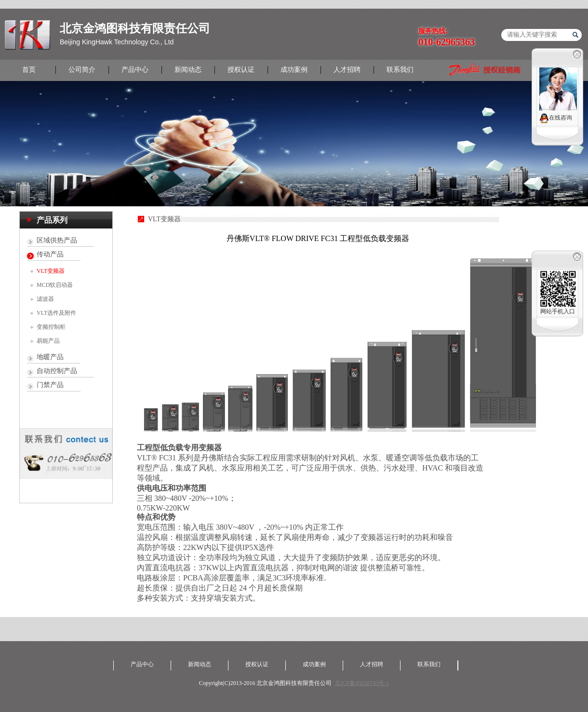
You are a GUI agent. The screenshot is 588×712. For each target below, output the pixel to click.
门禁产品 (50, 385)
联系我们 (400, 70)
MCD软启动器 (55, 285)
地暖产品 (50, 357)
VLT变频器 (51, 271)
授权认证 (241, 70)
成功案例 (294, 70)
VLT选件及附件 (56, 313)
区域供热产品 (57, 240)
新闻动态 (188, 70)
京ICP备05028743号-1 (362, 683)
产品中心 (135, 70)
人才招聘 (347, 70)
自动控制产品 (57, 371)
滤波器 (45, 299)
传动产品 (50, 254)
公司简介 (82, 70)
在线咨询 (556, 118)
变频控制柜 (51, 327)
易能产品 (48, 341)
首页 (29, 70)
